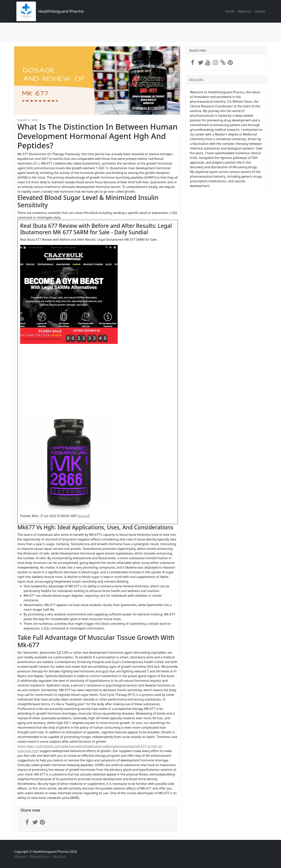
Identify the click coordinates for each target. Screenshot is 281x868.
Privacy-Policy (39, 856)
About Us (244, 11)
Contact (260, 11)
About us (59, 856)
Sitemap (20, 856)
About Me (196, 79)
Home (230, 11)
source (84, 516)
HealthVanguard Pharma (61, 11)
